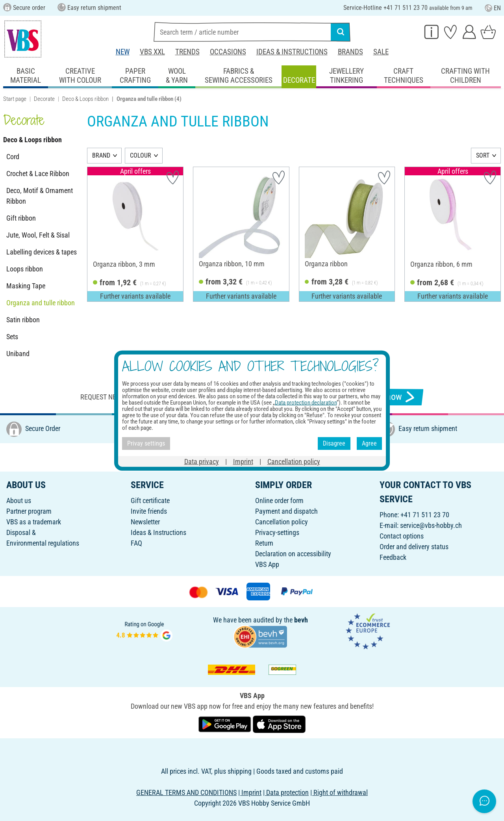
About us (19, 501)
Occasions (228, 52)
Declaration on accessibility (293, 554)
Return (264, 543)
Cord (13, 157)
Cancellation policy (282, 522)
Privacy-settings (277, 532)
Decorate (44, 99)
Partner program (29, 511)
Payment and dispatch (286, 511)
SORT (483, 155)
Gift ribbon (21, 218)
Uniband (18, 354)
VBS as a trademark (34, 522)
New (123, 52)
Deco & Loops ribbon (85, 99)
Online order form (279, 501)
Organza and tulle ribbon (41, 303)
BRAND (101, 155)
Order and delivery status (414, 547)
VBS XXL (152, 52)
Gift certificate (150, 501)
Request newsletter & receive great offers (152, 397)
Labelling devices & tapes (42, 252)
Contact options (402, 536)
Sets (12, 337)
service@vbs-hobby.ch (431, 525)
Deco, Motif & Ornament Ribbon (40, 196)
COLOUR (141, 155)
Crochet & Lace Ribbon (38, 174)
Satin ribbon (23, 320)
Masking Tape (26, 286)
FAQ (136, 543)
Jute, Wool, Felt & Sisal (38, 235)
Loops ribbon (25, 269)
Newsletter (145, 522)
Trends (187, 52)
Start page (15, 99)
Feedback (393, 557)
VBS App (267, 564)
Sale (381, 52)
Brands (350, 52)
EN (493, 8)
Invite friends (149, 511)
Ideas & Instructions (292, 52)
